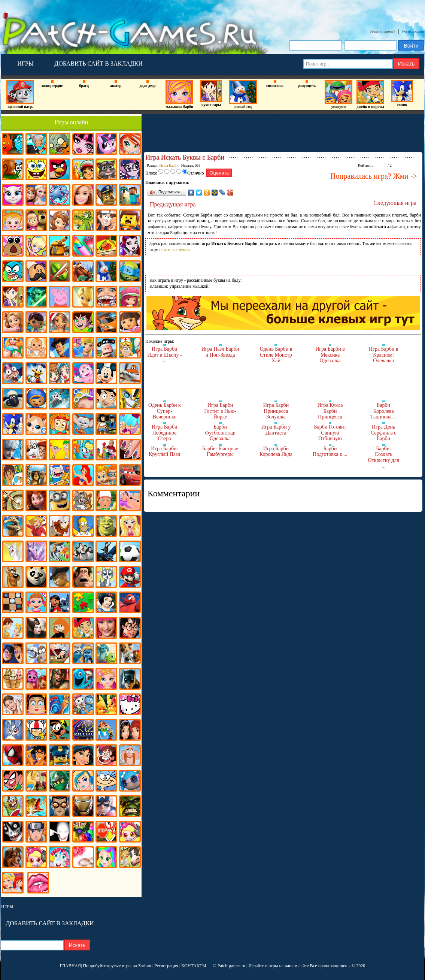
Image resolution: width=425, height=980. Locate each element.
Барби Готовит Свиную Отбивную (330, 433)
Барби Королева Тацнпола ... (384, 411)
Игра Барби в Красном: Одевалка (384, 355)
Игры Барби (169, 165)
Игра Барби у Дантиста (276, 430)
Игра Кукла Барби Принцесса (330, 411)
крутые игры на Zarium (129, 966)
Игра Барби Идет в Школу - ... (164, 355)
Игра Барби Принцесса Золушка (276, 411)
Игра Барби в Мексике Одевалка (330, 355)
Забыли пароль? (383, 31)
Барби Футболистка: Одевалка (220, 433)
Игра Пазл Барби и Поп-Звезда (220, 352)
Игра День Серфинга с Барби (383, 433)
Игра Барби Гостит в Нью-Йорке (220, 411)
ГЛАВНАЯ (70, 966)
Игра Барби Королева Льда (276, 452)
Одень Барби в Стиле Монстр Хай (276, 355)
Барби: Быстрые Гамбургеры (220, 452)
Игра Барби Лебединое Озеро (164, 433)
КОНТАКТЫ (194, 966)
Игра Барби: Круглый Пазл (164, 452)
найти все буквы (175, 249)
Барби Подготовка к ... (330, 452)
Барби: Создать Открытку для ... (384, 457)
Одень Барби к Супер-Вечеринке (165, 411)
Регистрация (413, 31)
